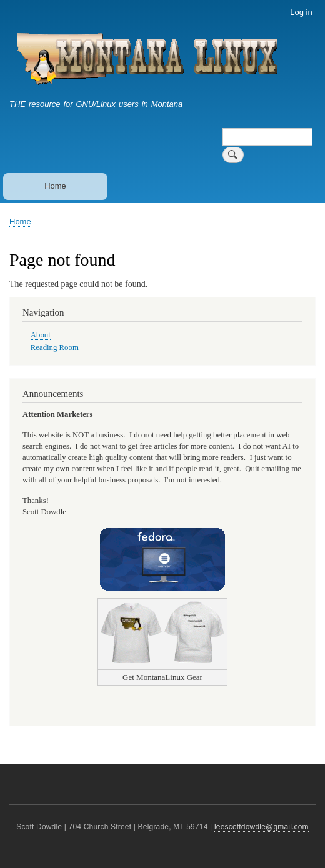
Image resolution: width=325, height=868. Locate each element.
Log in (301, 12)
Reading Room (55, 347)
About (41, 335)
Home (55, 186)
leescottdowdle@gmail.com (262, 827)
